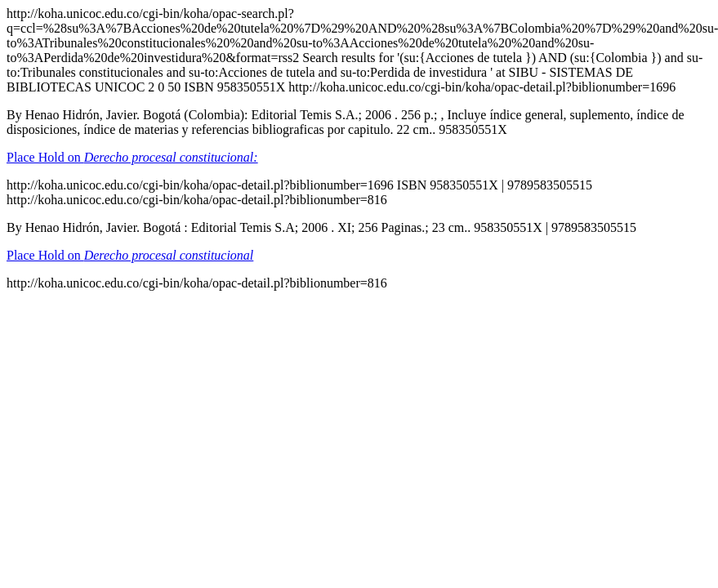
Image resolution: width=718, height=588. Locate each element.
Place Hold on (132, 157)
